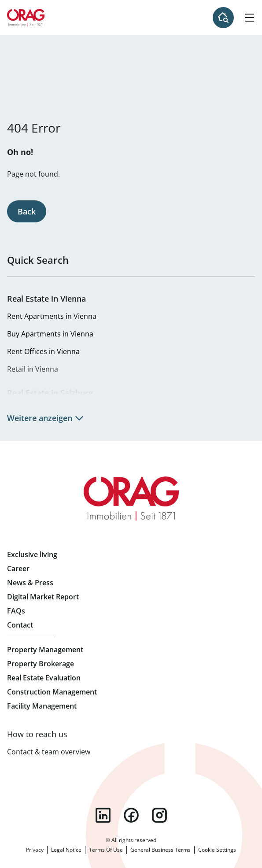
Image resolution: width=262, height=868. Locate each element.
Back (27, 211)
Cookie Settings (217, 850)
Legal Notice (66, 850)
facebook (131, 815)
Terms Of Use (106, 850)
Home (26, 18)
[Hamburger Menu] (250, 18)
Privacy (35, 850)
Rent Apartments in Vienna (52, 316)
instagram (159, 815)
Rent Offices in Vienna (43, 351)
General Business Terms (161, 850)
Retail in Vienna (33, 369)
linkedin (103, 815)
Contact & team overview (49, 752)
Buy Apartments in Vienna (50, 334)
